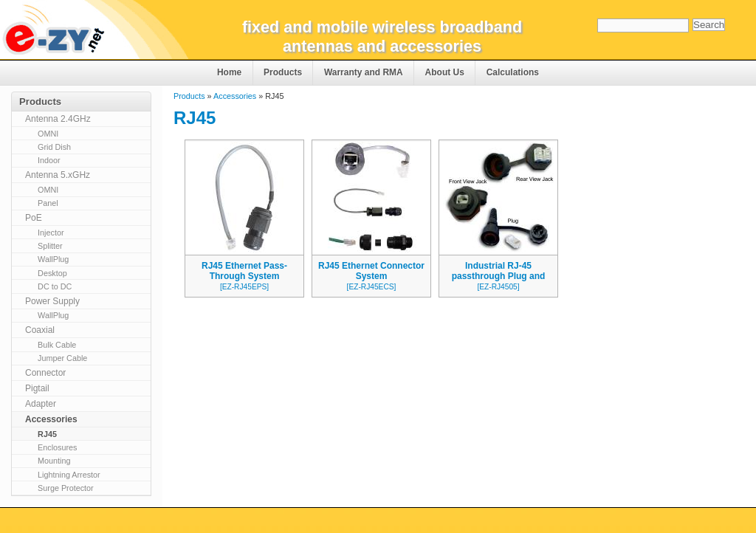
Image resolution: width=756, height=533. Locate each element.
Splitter (50, 246)
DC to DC (55, 286)
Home (229, 72)
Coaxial (40, 330)
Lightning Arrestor (69, 475)
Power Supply (52, 301)
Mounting (54, 461)
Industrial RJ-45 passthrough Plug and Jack (499, 276)
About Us (445, 72)
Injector (51, 233)
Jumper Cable (62, 358)
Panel (48, 203)
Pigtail (37, 388)
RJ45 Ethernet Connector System (371, 271)
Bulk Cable (57, 345)
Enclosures (57, 447)
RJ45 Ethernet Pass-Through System (244, 271)
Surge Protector (66, 488)
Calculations (513, 72)
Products (283, 72)
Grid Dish (54, 147)
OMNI (48, 134)
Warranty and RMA (364, 72)
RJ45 (47, 434)
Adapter (41, 404)
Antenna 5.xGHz (58, 175)
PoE (34, 218)
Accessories (235, 96)
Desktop (52, 273)
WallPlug (53, 259)
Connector (45, 373)
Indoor (49, 160)
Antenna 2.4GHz (58, 119)
